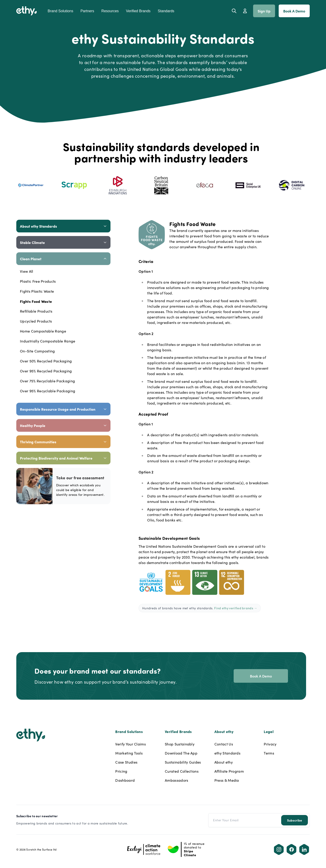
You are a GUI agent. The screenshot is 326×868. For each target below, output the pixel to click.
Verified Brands (138, 11)
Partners (87, 11)
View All (27, 271)
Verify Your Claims (131, 744)
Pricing (121, 771)
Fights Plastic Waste (37, 291)
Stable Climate (63, 242)
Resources (110, 11)
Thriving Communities (63, 442)
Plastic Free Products (38, 281)
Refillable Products (36, 311)
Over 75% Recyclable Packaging (47, 381)
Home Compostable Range (43, 331)
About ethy (224, 762)
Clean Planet (63, 259)
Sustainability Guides (183, 762)
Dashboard (125, 780)
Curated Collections (182, 771)
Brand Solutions (60, 11)
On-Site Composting (37, 351)
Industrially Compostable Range (48, 341)
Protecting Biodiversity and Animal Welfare (63, 458)
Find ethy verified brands (236, 608)
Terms (269, 753)
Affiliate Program (229, 771)
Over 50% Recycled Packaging (46, 361)
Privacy (270, 744)
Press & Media (227, 780)
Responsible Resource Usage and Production (63, 409)
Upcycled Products (36, 321)
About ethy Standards (63, 226)
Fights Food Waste (36, 301)
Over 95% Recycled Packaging (46, 371)
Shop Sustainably (180, 744)
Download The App (181, 753)
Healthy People (63, 425)
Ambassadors (177, 780)
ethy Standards (227, 753)
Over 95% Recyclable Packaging (48, 391)
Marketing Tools (129, 753)
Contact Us (224, 744)
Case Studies (126, 762)
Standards (166, 11)
